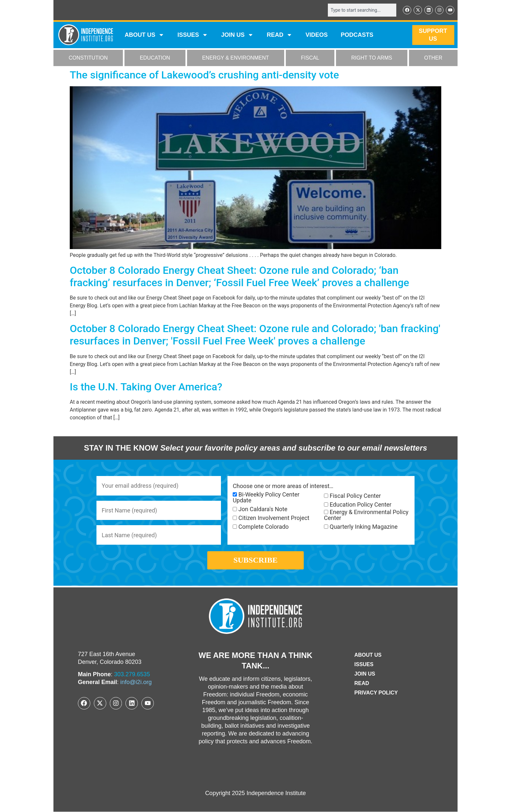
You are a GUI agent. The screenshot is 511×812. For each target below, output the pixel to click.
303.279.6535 (132, 675)
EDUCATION (155, 58)
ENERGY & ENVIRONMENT (235, 58)
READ (279, 35)
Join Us (365, 674)
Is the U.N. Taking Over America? (146, 387)
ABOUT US (144, 35)
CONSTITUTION (88, 58)
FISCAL (310, 58)
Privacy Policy (376, 693)
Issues (193, 35)
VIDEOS (316, 35)
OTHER (433, 58)
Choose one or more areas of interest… (283, 486)
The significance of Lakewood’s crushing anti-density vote (204, 75)
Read (362, 684)
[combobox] (362, 10)
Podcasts (357, 35)
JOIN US (237, 35)
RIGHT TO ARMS (372, 58)
